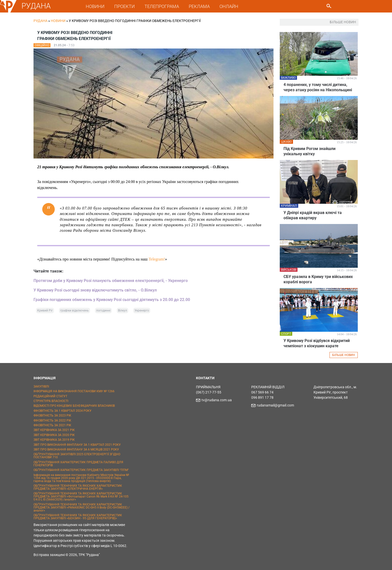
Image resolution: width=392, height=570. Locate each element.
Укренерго (142, 310)
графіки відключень (74, 310)
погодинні (103, 310)
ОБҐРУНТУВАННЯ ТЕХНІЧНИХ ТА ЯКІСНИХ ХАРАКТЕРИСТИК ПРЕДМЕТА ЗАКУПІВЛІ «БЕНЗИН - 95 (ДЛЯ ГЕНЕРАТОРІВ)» (78, 517)
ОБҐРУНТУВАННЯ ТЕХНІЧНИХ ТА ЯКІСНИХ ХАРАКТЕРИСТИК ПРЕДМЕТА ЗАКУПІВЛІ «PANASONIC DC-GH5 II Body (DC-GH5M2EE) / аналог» (81, 507)
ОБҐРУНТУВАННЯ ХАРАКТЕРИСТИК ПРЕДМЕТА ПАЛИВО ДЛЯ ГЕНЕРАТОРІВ (78, 464)
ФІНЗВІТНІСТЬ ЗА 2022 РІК (52, 420)
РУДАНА (36, 6)
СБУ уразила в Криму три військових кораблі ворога (318, 279)
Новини (58, 21)
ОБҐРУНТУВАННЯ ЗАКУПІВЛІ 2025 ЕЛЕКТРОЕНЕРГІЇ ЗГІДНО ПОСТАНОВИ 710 (77, 456)
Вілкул (122, 310)
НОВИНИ (95, 6)
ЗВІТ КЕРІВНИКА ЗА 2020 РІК (54, 435)
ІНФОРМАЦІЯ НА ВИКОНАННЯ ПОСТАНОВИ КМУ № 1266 (74, 391)
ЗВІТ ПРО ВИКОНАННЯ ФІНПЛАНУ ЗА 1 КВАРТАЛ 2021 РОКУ (77, 445)
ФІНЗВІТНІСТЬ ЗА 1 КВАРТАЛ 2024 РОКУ (62, 411)
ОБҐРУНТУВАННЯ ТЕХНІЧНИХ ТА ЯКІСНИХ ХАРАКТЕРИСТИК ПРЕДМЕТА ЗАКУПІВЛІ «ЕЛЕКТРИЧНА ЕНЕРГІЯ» (78, 487)
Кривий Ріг (45, 310)
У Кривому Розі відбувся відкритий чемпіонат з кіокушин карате (317, 343)
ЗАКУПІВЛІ (41, 386)
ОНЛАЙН (229, 6)
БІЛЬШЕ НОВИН (344, 355)
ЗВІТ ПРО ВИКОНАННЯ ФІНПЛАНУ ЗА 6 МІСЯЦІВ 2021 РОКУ (76, 449)
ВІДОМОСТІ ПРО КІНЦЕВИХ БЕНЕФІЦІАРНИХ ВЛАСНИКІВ (74, 406)
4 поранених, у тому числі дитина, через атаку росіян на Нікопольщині (318, 87)
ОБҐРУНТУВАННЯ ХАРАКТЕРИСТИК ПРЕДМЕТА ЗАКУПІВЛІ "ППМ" (81, 470)
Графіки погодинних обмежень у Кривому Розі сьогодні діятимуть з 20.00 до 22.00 (112, 300)
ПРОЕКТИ (124, 6)
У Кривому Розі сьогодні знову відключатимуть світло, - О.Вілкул (95, 290)
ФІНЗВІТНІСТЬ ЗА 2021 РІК (52, 425)
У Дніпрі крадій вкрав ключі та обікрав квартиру (313, 215)
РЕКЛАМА (199, 6)
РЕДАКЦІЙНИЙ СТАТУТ (50, 396)
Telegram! (157, 259)
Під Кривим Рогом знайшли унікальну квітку (309, 151)
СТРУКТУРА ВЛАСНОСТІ (51, 401)
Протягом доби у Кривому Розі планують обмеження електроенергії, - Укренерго (111, 281)
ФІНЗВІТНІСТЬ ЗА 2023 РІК (52, 415)
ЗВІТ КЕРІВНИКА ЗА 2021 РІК (54, 430)
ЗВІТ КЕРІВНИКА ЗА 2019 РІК (54, 440)
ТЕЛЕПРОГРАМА (162, 6)
